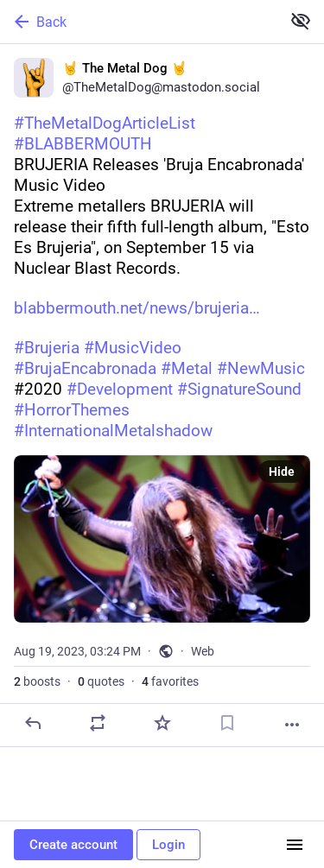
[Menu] (295, 845)
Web (203, 651)
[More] (292, 725)
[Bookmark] (227, 723)
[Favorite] (162, 723)
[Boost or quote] (98, 723)
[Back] (139, 22)
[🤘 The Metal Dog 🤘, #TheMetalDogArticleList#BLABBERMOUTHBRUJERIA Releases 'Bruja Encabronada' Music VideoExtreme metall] (162, 396)
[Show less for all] (301, 21)
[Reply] (33, 723)
